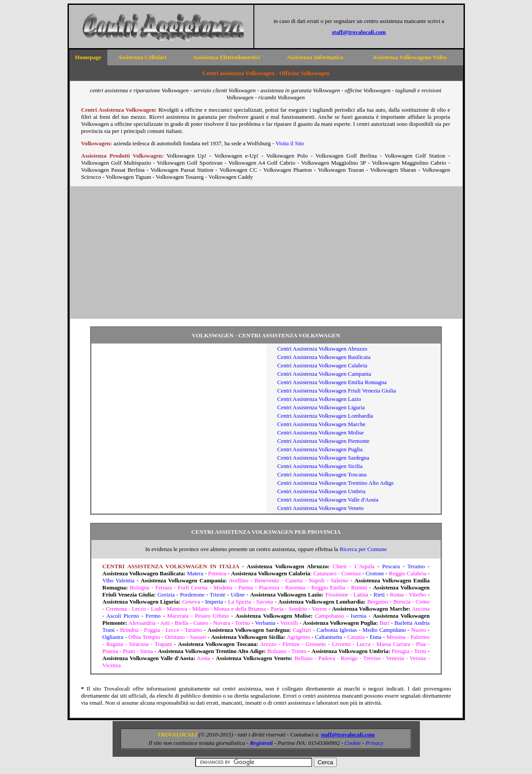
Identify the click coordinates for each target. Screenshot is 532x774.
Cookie (353, 743)
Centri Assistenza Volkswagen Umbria (321, 491)
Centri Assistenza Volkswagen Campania (324, 374)
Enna (375, 637)
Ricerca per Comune (363, 549)
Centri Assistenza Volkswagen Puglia (320, 449)
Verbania (265, 623)
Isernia (358, 616)
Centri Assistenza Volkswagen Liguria (321, 407)
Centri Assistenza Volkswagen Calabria (322, 365)
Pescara (391, 566)
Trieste (218, 595)
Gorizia (166, 595)
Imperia (214, 602)
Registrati (261, 743)
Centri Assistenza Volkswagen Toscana (322, 474)
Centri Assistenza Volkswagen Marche (321, 424)
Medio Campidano (384, 630)
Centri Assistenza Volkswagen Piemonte (323, 441)
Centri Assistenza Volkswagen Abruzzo (322, 349)
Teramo (416, 566)
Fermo (153, 616)
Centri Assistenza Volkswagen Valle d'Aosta (328, 500)
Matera (195, 573)
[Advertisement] (266, 253)
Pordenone (192, 595)
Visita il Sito (290, 143)
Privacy (374, 743)
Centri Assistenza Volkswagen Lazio (319, 399)
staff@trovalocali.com (359, 32)
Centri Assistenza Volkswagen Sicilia (320, 466)
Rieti (379, 595)
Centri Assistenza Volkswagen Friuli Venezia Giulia (337, 391)
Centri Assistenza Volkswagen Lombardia (325, 416)
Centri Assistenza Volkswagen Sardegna (323, 458)
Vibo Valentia (118, 580)
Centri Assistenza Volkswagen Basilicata (324, 357)
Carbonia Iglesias (337, 630)
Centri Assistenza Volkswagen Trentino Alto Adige (336, 483)
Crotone (375, 573)
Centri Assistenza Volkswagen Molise (321, 432)
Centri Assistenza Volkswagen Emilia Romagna (332, 382)
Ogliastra (113, 637)
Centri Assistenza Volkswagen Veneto (321, 508)
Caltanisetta (328, 637)
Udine (238, 595)
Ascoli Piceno (123, 616)
